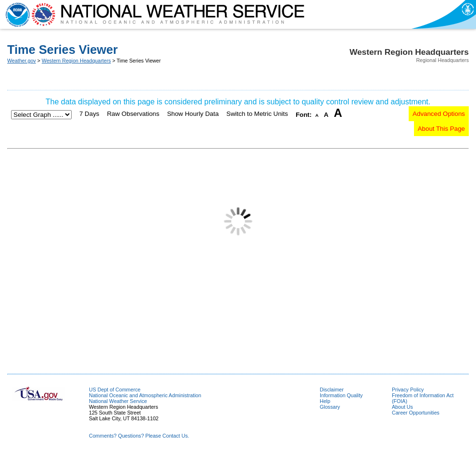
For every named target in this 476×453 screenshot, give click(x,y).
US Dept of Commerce (115, 390)
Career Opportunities (416, 413)
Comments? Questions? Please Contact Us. (139, 436)
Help (325, 401)
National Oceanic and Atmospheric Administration (145, 395)
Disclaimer (332, 390)
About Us (402, 407)
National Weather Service (118, 401)
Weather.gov (22, 61)
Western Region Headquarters (76, 61)
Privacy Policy (408, 390)
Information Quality (341, 395)
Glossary (330, 407)
